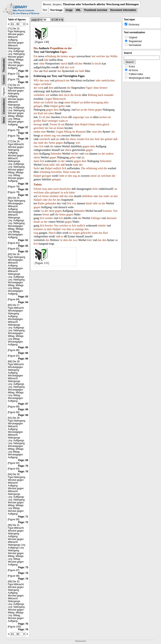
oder (98, 80)
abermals (112, 218)
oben (51, 211)
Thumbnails (4, 65)
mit (94, 56)
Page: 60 (23, 189)
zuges (37, 84)
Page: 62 (23, 246)
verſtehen (39, 95)
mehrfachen (108, 80)
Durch (52, 233)
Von (115, 211)
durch (64, 64)
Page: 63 (23, 297)
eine (43, 132)
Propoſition (57, 48)
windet (81, 139)
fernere (103, 88)
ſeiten (91, 110)
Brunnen (81, 132)
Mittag (68, 132)
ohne (42, 64)
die (58, 56)
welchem (106, 176)
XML (78, 10)
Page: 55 (23, 71)
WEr (36, 80)
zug (54, 136)
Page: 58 (23, 133)
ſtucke (78, 95)
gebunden (51, 203)
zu (66, 48)
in (91, 117)
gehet (62, 106)
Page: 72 (23, 522)
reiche (74, 154)
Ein (35, 56)
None (4, 120)
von (58, 136)
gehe (72, 157)
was (87, 117)
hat (78, 110)
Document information (123, 10)
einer (51, 113)
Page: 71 (23, 517)
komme (107, 211)
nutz (47, 80)
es (67, 121)
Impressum (80, 641)
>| (62, 20)
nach (100, 95)
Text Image (56, 10)
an (82, 102)
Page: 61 (23, 240)
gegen (50, 110)
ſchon (64, 117)
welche (43, 139)
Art (54, 200)
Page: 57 (23, 127)
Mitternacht (59, 99)
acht (66, 193)
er (66, 176)
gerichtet (38, 128)
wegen (76, 233)
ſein (89, 240)
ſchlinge (95, 218)
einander (109, 95)
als (58, 139)
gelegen (38, 106)
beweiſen (56, 172)
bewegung (97, 102)
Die (83, 168)
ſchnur (92, 124)
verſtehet (46, 84)
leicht (98, 64)
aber (61, 95)
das (108, 56)
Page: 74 (23, 573)
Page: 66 (23, 353)
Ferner (54, 124)
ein (42, 102)
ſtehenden (56, 154)
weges (72, 56)
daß (62, 67)
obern (68, 150)
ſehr (46, 60)
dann (36, 161)
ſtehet (37, 102)
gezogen (47, 176)
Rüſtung (92, 95)
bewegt (38, 124)
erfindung (50, 56)
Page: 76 (23, 629)
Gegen (48, 99)
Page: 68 (23, 409)
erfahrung (92, 168)
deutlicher (65, 189)
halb (82, 71)
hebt (62, 176)
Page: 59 (23, 184)
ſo (93, 64)
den (42, 80)
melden (54, 196)
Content (4, 80)
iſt (44, 117)
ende (41, 143)
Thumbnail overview (95, 10)
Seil (97, 139)
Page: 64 (23, 302)
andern (110, 154)
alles (106, 102)
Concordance (4, 106)
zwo (75, 240)
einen (67, 102)
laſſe (52, 165)
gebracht (85, 233)
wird (41, 88)
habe (72, 193)
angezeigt (78, 117)
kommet (38, 229)
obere (73, 139)
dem (51, 88)
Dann (66, 172)
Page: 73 (23, 567)
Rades (41, 203)
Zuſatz (37, 184)
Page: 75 (23, 624)
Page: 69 (23, 460)
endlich (57, 168)
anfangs (80, 229)
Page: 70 (23, 466)
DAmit (37, 189)
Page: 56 (23, 77)
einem (47, 136)
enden (37, 132)
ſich (87, 139)
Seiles (52, 143)
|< (39, 20)
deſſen (87, 102)
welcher (101, 56)
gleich (106, 124)
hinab (46, 165)
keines (64, 56)
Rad (46, 71)
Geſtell (48, 102)
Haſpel (75, 102)
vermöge (52, 121)
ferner (45, 196)
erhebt (102, 226)
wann (62, 121)
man (95, 132)
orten (93, 176)
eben (99, 124)
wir (48, 95)
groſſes (37, 121)
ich (40, 196)
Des (36, 48)
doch (67, 95)
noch (56, 189)
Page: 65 (23, 347)
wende (48, 218)
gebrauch (60, 80)
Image (69, 10)
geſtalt (108, 139)
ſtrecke (48, 226)
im (74, 132)
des (59, 71)
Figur (63, 52)
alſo (58, 165)
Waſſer (114, 56)
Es (40, 117)
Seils (36, 168)
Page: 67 (23, 404)
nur (77, 71)
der (70, 48)
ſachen (103, 117)
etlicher (78, 64)
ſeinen (60, 128)
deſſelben (87, 196)
